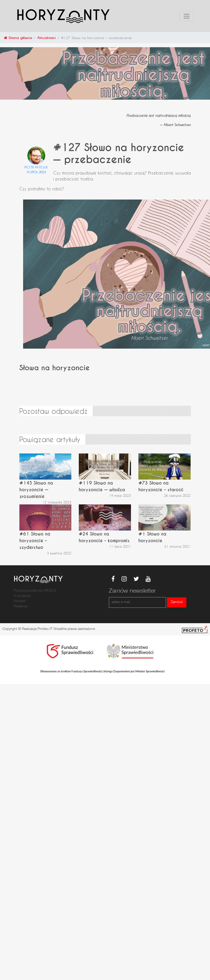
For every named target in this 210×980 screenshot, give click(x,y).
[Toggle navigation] (187, 16)
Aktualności (46, 38)
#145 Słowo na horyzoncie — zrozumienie (36, 490)
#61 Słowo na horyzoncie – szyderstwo (35, 541)
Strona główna (18, 38)
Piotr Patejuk (36, 167)
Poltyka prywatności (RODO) (35, 591)
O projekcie (22, 596)
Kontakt (20, 601)
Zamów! (177, 602)
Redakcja (21, 607)
